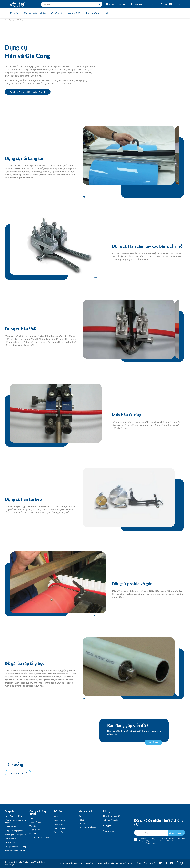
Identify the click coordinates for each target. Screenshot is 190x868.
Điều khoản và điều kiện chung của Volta (115, 863)
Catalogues (59, 824)
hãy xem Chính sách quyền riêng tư (160, 841)
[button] (84, 197)
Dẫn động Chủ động (13, 816)
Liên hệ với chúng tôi (112, 816)
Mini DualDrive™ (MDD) (15, 850)
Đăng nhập (59, 832)
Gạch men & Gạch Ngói (39, 837)
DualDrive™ (10, 843)
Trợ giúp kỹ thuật (110, 820)
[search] (72, 4)
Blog (81, 816)
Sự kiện (82, 820)
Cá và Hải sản (35, 822)
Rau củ (32, 818)
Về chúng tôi (57, 13)
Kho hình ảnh (92, 13)
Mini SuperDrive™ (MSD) (15, 835)
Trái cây (33, 826)
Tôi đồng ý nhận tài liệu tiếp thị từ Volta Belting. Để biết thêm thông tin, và (162, 841)
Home (6, 20)
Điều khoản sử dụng (88, 863)
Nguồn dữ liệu (74, 13)
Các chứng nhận (61, 828)
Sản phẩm (14, 13)
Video (57, 816)
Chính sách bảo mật (69, 863)
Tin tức (82, 824)
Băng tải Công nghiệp (14, 831)
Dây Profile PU (11, 839)
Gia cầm (33, 833)
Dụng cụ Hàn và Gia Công (16, 847)
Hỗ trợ (107, 13)
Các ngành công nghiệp (35, 13)
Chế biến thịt (35, 830)
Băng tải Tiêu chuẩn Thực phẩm (16, 821)
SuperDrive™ (10, 827)
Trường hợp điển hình (88, 827)
